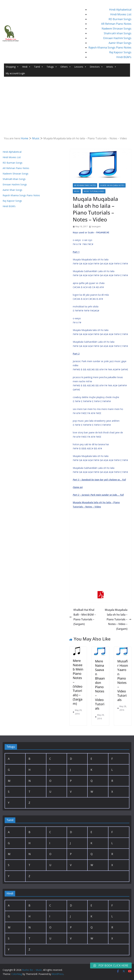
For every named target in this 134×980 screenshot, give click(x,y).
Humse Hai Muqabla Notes (112, 185)
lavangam (96, 226)
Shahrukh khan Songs (118, 33)
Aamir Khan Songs (120, 43)
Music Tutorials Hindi (94, 191)
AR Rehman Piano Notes (116, 24)
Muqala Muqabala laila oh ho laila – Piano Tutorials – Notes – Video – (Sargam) (118, 619)
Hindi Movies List (121, 14)
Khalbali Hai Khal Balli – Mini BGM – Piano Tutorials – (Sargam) (83, 617)
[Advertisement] (67, 101)
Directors (96, 67)
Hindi (26, 67)
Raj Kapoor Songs (120, 52)
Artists (111, 67)
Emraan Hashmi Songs (117, 38)
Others (66, 67)
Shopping (12, 67)
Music (77, 191)
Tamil (39, 67)
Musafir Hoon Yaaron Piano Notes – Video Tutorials (123, 680)
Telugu (52, 67)
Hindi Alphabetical (120, 10)
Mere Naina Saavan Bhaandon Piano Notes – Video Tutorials (100, 685)
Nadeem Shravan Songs (117, 29)
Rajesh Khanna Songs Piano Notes (110, 47)
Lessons (80, 67)
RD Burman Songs (120, 19)
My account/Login (15, 73)
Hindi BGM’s (124, 57)
